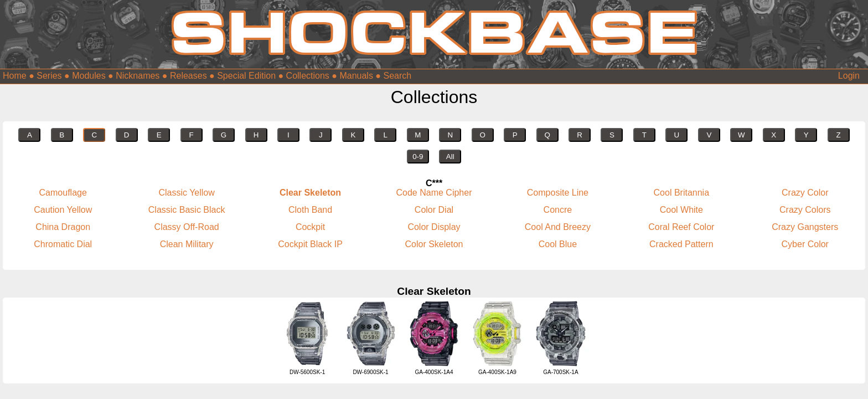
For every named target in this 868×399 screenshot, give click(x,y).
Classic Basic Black (187, 210)
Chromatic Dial (63, 244)
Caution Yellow (63, 210)
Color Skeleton (434, 244)
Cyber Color (805, 244)
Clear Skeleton (310, 193)
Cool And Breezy (558, 227)
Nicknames (138, 76)
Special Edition (246, 76)
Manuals (356, 76)
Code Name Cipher (434, 193)
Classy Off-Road (187, 227)
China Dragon (63, 227)
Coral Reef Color (681, 227)
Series (49, 76)
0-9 (418, 157)
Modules (89, 76)
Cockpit (310, 227)
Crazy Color (805, 193)
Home (15, 76)
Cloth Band (310, 210)
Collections (308, 76)
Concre (558, 210)
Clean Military (187, 244)
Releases (188, 76)
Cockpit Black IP (310, 244)
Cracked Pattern (681, 244)
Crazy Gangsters (805, 227)
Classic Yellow (186, 193)
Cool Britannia (682, 193)
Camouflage (63, 193)
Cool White (681, 210)
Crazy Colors (805, 210)
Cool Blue (558, 244)
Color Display (434, 227)
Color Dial (434, 210)
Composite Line (558, 193)
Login (849, 76)
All (450, 157)
